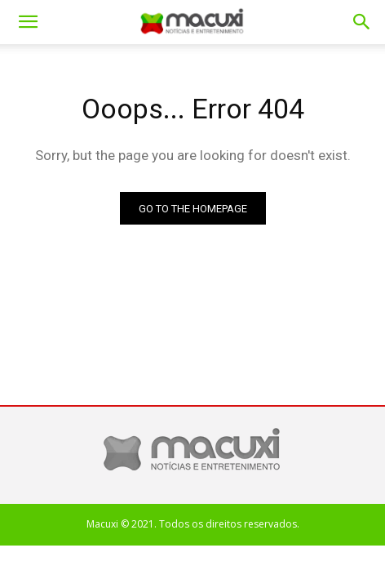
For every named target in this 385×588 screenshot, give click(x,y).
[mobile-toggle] (28, 22)
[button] (362, 22)
